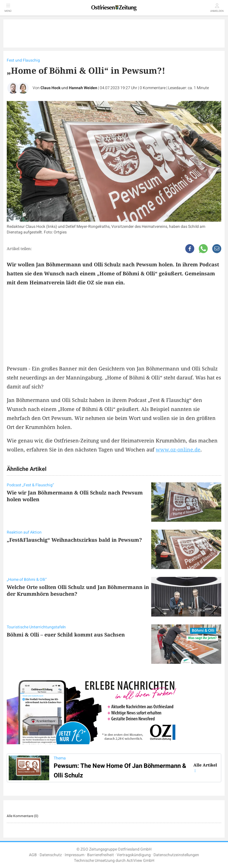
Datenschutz (51, 855)
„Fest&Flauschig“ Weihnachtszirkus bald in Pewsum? (74, 540)
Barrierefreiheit (101, 855)
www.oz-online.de (178, 449)
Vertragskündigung (134, 855)
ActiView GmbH (140, 861)
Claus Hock (50, 88)
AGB (33, 855)
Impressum (75, 855)
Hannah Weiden (83, 88)
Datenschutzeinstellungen (176, 855)
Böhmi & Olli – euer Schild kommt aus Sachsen (66, 635)
